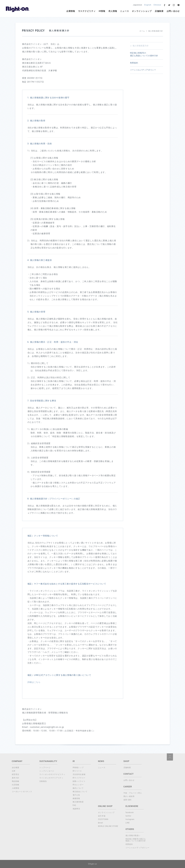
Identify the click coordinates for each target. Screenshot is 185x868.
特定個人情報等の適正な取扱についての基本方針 (144, 54)
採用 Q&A (127, 800)
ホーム (142, 31)
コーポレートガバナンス (22, 792)
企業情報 (71, 11)
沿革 (14, 771)
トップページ (45, 768)
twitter (128, 816)
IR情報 (102, 11)
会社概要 (16, 768)
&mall (101, 823)
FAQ (74, 805)
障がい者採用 (129, 796)
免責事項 (76, 809)
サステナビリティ (87, 11)
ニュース (124, 11)
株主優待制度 (78, 802)
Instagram (130, 819)
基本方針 (16, 778)
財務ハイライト (79, 781)
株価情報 (76, 798)
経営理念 (16, 774)
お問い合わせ (173, 11)
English (148, 5)
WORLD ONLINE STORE (108, 826)
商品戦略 (16, 781)
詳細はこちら (34, 682)
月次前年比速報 (79, 774)
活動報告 (43, 781)
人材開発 (16, 788)
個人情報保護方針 (141, 46)
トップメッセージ (47, 771)
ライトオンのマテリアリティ (51, 778)
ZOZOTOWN (103, 819)
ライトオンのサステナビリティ (52, 774)
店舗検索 (159, 11)
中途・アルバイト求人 (133, 793)
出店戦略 (16, 785)
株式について (78, 788)
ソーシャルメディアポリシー (143, 70)
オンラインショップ (142, 11)
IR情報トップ (78, 768)
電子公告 (76, 795)
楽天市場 (102, 816)
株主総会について (80, 792)
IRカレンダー (78, 785)
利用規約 (134, 63)
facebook (130, 812)
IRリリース (77, 771)
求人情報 (113, 11)
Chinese (157, 5)
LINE (128, 823)
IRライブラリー (79, 778)
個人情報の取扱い (133, 835)
